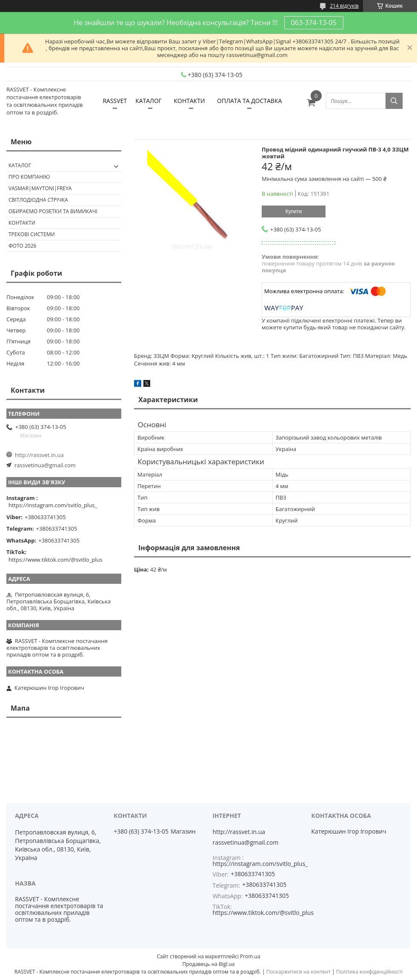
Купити (294, 211)
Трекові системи (32, 234)
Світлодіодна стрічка (38, 200)
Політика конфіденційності (369, 972)
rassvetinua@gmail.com (45, 465)
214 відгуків (344, 6)
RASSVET (115, 101)
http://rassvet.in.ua (39, 455)
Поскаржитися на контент (298, 972)
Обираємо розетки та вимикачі (53, 211)
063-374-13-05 (314, 23)
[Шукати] (394, 101)
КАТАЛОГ (149, 101)
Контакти (22, 223)
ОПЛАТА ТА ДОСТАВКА (249, 101)
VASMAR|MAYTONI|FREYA (40, 188)
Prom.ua (250, 956)
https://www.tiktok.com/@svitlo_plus (56, 560)
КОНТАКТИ (189, 101)
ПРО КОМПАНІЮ (29, 177)
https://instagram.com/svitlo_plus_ (53, 505)
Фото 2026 (22, 246)
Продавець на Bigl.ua (208, 964)
